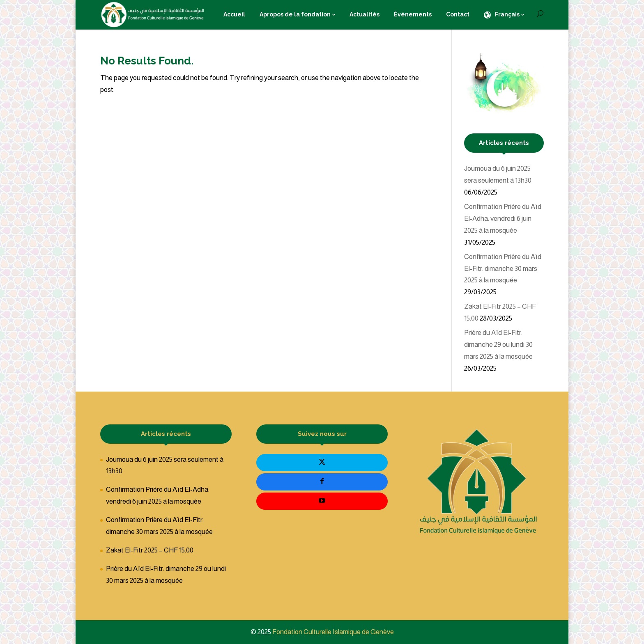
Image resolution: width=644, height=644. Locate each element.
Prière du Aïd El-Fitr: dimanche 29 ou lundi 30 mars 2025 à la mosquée (498, 345)
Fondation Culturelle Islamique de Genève (333, 632)
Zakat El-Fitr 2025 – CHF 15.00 (150, 550)
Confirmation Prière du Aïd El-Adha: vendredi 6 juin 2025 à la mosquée (503, 219)
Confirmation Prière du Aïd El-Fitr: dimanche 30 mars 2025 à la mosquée (503, 269)
